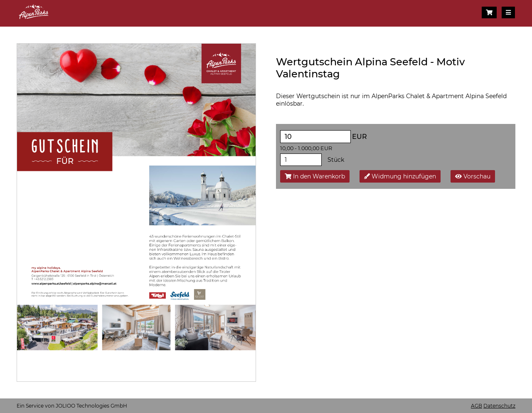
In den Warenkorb (315, 176)
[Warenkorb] (489, 12)
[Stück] (301, 160)
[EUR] (315, 137)
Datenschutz (499, 406)
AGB (477, 406)
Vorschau (473, 176)
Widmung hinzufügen (400, 176)
